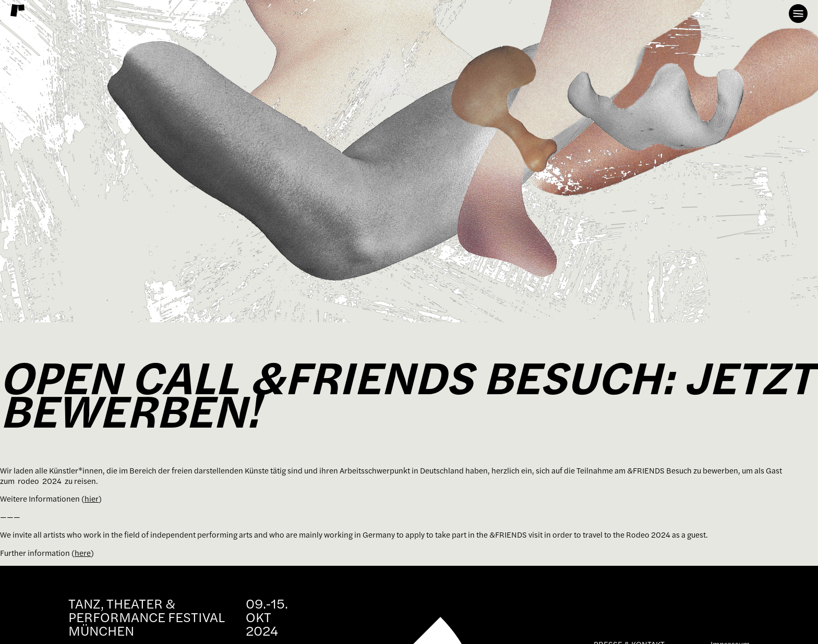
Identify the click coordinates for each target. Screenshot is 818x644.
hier (92, 499)
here (83, 553)
